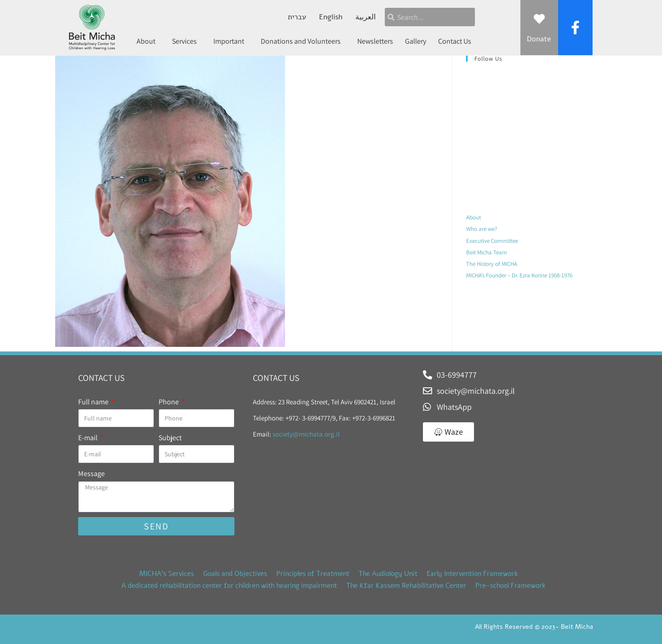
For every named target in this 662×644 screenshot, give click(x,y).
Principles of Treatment (313, 574)
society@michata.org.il (306, 434)
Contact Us (455, 41)
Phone (169, 402)
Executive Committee (492, 241)
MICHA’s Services (167, 574)
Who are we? (482, 229)
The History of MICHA (492, 264)
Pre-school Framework (511, 586)
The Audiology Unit (388, 574)
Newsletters (375, 41)
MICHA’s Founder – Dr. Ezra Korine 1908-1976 (519, 275)
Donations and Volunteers (303, 41)
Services (187, 41)
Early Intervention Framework (472, 574)
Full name (94, 402)
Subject (170, 438)
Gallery (416, 41)
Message (91, 474)
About (148, 41)
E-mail (88, 438)
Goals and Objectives (235, 574)
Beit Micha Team (487, 252)
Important (231, 41)
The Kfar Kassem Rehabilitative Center (406, 586)
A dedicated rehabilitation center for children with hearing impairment (229, 586)
